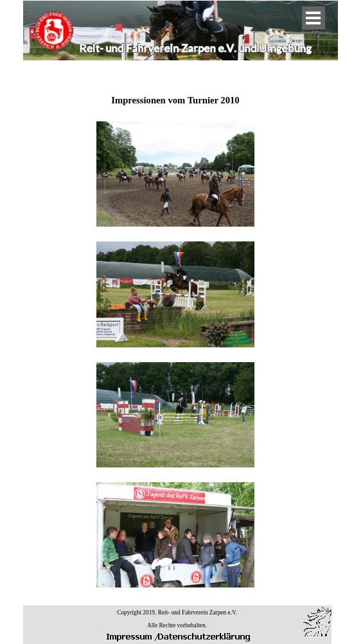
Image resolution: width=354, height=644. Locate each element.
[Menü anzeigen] (314, 18)
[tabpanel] (175, 335)
